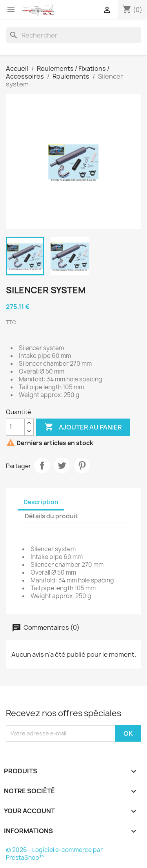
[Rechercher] (73, 35)
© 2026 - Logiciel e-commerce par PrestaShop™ (54, 854)
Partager (42, 465)
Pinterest (82, 465)
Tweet (62, 465)
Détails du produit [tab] (51, 516)
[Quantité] (15, 427)
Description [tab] (41, 502)
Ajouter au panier (83, 427)
